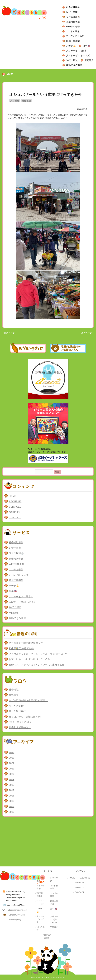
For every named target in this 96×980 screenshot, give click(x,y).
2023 (12, 758)
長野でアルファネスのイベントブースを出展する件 (37, 665)
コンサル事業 (73, 31)
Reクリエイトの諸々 (20, 722)
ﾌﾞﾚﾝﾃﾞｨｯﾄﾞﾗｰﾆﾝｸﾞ (75, 36)
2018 (12, 785)
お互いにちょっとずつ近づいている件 (29, 659)
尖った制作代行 (17, 711)
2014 (12, 806)
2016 (12, 796)
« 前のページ (9, 333)
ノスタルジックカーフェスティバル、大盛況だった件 (38, 654)
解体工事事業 (73, 41)
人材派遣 (15, 101)
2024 (12, 752)
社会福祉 (26, 101)
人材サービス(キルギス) (78, 55)
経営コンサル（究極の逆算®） (25, 717)
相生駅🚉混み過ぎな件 (21, 648)
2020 (12, 774)
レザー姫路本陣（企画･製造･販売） (28, 700)
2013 (12, 812)
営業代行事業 (73, 22)
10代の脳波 (72, 60)
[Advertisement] (48, 842)
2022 (12, 763)
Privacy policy (15, 920)
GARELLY (14, 512)
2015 (12, 801)
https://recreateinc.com (17, 910)
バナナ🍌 (71, 46)
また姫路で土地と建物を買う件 (26, 643)
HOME (13, 496)
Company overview (17, 915)
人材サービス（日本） (77, 51)
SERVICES (15, 507)
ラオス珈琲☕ (73, 17)
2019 (12, 779)
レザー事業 (72, 12)
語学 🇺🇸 (87, 46)
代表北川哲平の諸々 (20, 727)
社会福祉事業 (73, 7)
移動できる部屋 (74, 65)
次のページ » (87, 333)
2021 (12, 769)
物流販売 (14, 695)
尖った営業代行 (17, 706)
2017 (12, 790)
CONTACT (15, 518)
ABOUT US (15, 501)
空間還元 (89, 60)
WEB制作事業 (73, 27)
